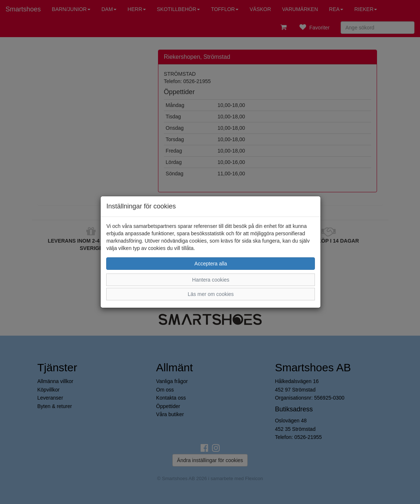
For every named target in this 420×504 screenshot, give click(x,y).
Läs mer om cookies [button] (211, 294)
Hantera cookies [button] (211, 280)
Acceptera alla (211, 264)
